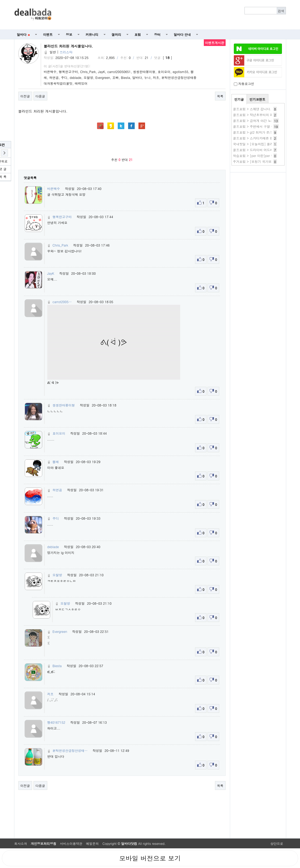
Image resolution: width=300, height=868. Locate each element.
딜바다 (24, 34)
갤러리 (116, 34)
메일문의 (92, 843)
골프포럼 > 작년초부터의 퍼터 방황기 (260, 115)
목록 (220, 96)
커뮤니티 (92, 34)
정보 (69, 34)
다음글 (40, 96)
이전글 (25, 96)
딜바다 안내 (182, 34)
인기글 (239, 99)
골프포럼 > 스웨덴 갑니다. (252, 109)
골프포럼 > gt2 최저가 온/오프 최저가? (261, 132)
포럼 (138, 34)
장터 (157, 34)
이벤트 (48, 34)
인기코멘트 (257, 99)
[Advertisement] (171, 15)
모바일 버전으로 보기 (150, 858)
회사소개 (21, 843)
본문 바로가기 (0, 0)
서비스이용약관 (71, 843)
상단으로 (277, 843)
